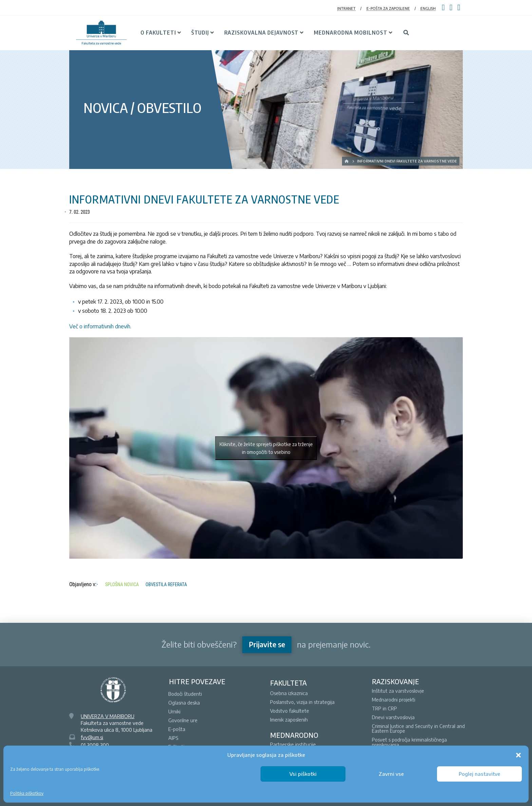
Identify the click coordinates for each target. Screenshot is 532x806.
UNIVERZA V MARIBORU (108, 716)
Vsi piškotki (303, 774)
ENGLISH (428, 8)
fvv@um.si (92, 737)
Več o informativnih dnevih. (100, 326)
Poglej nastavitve (479, 774)
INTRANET (346, 8)
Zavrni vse (391, 774)
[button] (518, 755)
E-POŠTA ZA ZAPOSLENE (388, 8)
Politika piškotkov (27, 793)
